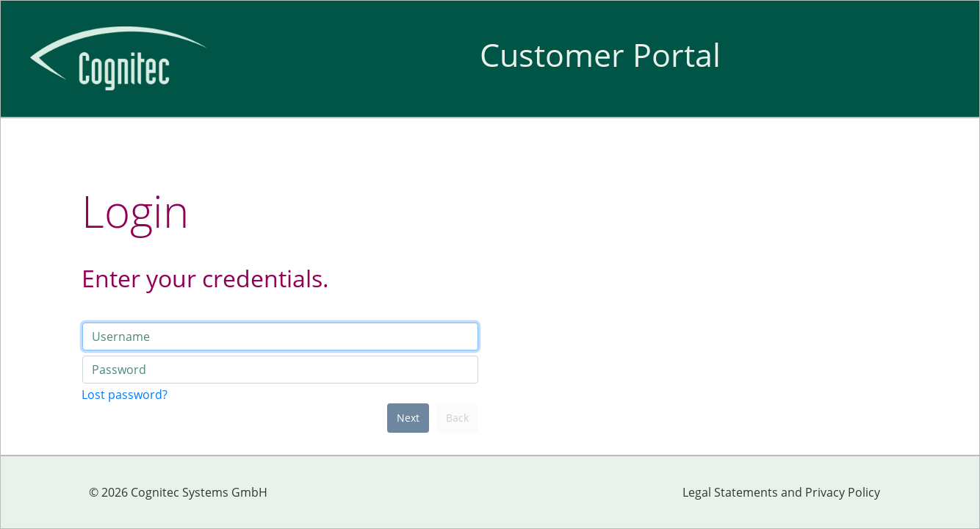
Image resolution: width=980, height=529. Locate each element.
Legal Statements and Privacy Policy (781, 492)
